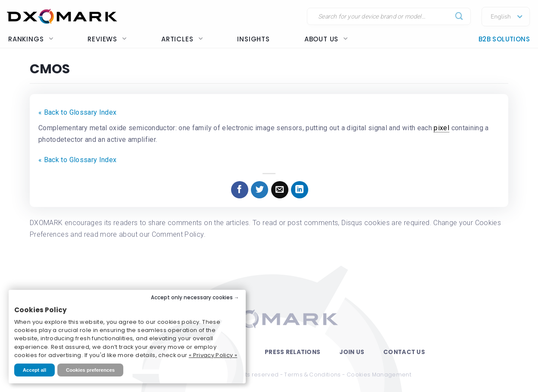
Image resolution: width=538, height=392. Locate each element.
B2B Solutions (504, 39)
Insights (253, 39)
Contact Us (404, 352)
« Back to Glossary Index (77, 112)
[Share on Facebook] (240, 190)
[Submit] (459, 17)
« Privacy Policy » (213, 355)
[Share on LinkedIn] (300, 190)
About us (326, 39)
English (501, 17)
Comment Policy (178, 234)
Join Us (352, 352)
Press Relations (292, 352)
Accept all (34, 370)
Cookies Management (379, 375)
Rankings (31, 39)
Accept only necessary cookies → (195, 298)
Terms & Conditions (312, 375)
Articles (182, 39)
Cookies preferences (90, 370)
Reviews (107, 39)
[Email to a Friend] (280, 190)
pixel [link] (441, 128)
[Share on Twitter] (260, 190)
